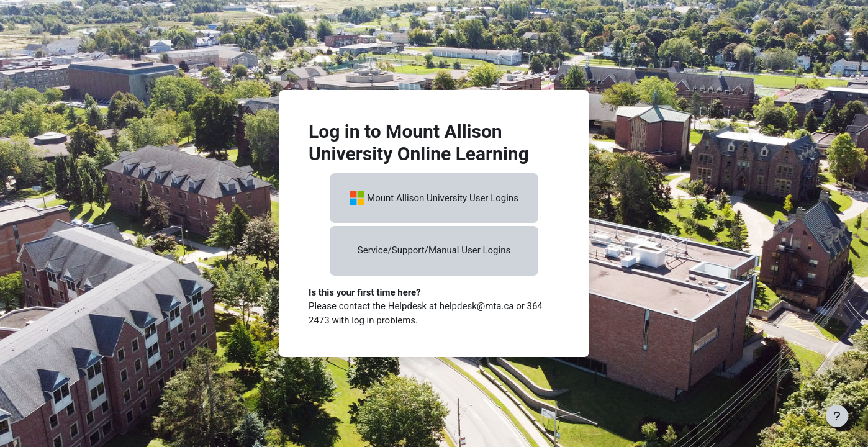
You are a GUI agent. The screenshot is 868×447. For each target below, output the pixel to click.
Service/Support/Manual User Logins (434, 250)
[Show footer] (837, 416)
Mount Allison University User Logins (434, 198)
